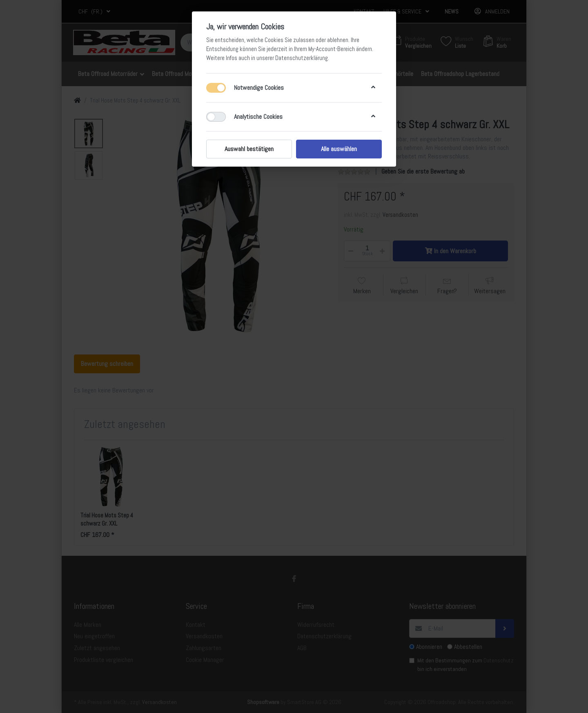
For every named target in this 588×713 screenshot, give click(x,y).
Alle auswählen (339, 149)
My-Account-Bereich (332, 49)
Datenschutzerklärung (302, 58)
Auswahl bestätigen (249, 149)
